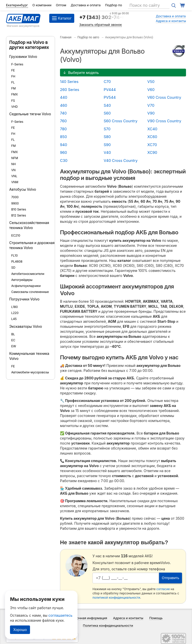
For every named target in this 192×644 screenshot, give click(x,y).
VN (13, 170)
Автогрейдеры (22, 280)
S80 (107, 137)
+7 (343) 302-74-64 (104, 17)
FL (13, 82)
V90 (151, 113)
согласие (163, 589)
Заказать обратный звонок (100, 25)
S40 (107, 105)
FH (13, 76)
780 (63, 129)
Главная (66, 37)
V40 (107, 152)
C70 (107, 82)
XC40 (152, 129)
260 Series (70, 90)
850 (63, 137)
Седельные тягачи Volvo (30, 114)
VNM (15, 182)
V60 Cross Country (164, 97)
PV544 (110, 97)
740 (63, 113)
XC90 (152, 152)
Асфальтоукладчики (26, 286)
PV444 (110, 90)
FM (13, 88)
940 (63, 145)
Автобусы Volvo (23, 189)
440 (64, 97)
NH (13, 164)
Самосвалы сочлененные (30, 292)
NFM (15, 158)
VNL (14, 176)
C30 (64, 160)
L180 (14, 307)
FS (13, 101)
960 (63, 152)
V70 (151, 105)
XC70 (152, 145)
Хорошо (20, 630)
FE (13, 70)
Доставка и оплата (86, 5)
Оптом (61, 5)
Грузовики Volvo (23, 57)
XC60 (152, 137)
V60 (151, 90)
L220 (15, 313)
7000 (15, 197)
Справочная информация (87, 618)
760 (63, 121)
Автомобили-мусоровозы (30, 372)
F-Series (17, 64)
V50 (151, 82)
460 (63, 105)
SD (13, 267)
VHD (14, 107)
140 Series (69, 82)
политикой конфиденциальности (116, 598)
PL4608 (17, 261)
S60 (107, 113)
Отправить (170, 578)
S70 (107, 129)
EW (14, 346)
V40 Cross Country (121, 160)
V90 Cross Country (164, 121)
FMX (14, 94)
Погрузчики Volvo (24, 299)
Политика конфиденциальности (108, 625)
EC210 (16, 235)
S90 (107, 145)
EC (13, 340)
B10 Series (19, 209)
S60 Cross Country (121, 121)
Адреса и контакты (171, 21)
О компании (42, 5)
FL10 (14, 255)
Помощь (156, 618)
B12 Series (19, 215)
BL (13, 334)
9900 (15, 203)
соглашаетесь (60, 615)
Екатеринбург (17, 5)
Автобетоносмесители (28, 274)
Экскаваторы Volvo (26, 326)
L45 (14, 319)
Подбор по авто (88, 37)
